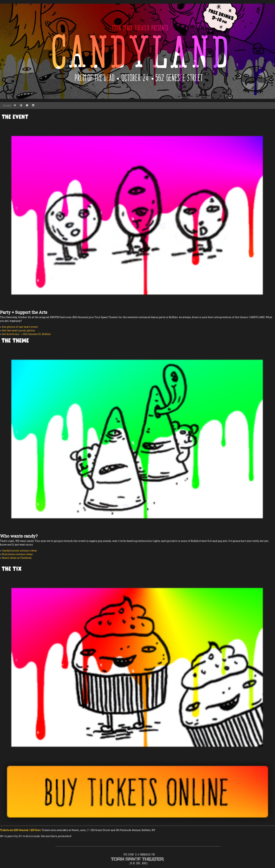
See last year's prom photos (18, 330)
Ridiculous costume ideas (17, 554)
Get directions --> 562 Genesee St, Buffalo (26, 334)
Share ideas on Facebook (17, 558)
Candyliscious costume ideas (19, 551)
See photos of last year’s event (20, 327)
